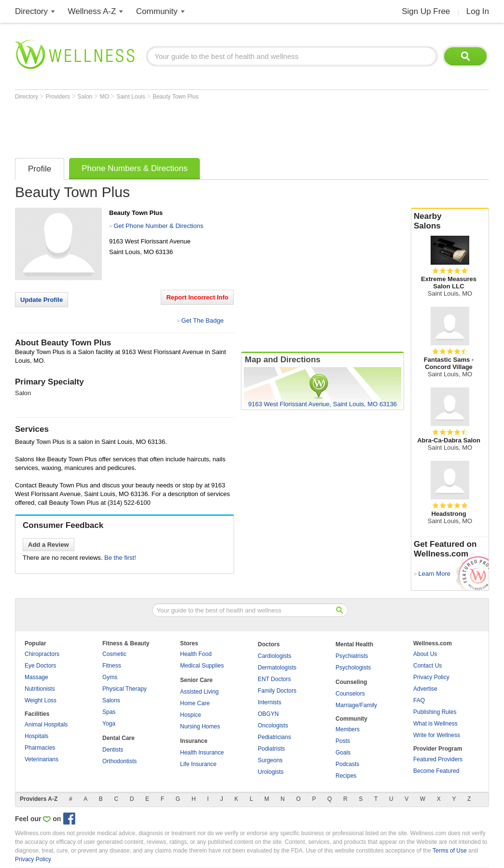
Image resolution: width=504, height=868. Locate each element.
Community (157, 11)
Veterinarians (42, 759)
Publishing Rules (435, 712)
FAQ (419, 700)
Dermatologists (277, 668)
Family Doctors (277, 691)
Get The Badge (202, 320)
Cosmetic (114, 654)
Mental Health (354, 644)
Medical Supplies (202, 666)
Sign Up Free (426, 11)
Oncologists (273, 726)
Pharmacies (40, 748)
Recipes (346, 776)
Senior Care (196, 680)
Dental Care (119, 738)
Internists (270, 702)
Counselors (350, 694)
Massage (36, 677)
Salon (86, 97)
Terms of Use (450, 851)
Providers (58, 97)
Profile (40, 169)
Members (348, 729)
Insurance (194, 741)
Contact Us (427, 666)
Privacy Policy (431, 677)
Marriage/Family (356, 705)
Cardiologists (274, 656)
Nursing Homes (200, 726)
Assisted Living (199, 692)
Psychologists (353, 668)
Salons (111, 700)
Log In (478, 11)
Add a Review (49, 545)
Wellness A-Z (92, 11)
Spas (109, 712)
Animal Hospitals (46, 725)
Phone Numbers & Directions (134, 168)
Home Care (195, 703)
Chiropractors (42, 654)
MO (105, 97)
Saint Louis (132, 97)
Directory (31, 11)
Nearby (450, 221)
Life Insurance (198, 764)
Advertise (425, 689)
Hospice (190, 715)
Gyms (110, 677)
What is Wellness (435, 724)
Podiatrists (271, 749)
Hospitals (36, 736)
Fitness (112, 666)
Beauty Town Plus (175, 97)
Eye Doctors (40, 666)
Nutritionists (40, 689)
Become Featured (436, 771)
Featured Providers (438, 759)
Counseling (351, 682)
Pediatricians (274, 737)
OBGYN (268, 714)
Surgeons (270, 760)
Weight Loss (41, 700)
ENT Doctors (274, 679)
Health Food (196, 654)
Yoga (109, 724)
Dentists (113, 750)
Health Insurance (202, 753)
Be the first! (120, 558)
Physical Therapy (125, 689)
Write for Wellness (437, 735)
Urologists (271, 772)
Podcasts (347, 764)
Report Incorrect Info (197, 297)
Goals (343, 753)
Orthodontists (119, 761)
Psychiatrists (352, 656)
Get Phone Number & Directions (158, 226)
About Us (425, 654)
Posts (343, 741)
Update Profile (42, 300)
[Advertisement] (191, 127)
